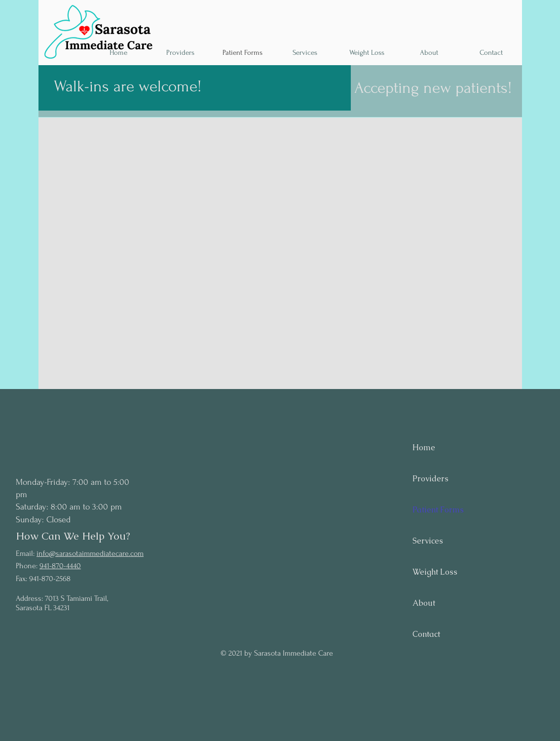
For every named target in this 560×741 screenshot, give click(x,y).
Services (428, 541)
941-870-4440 (60, 566)
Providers (430, 479)
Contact (426, 634)
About (424, 603)
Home (424, 448)
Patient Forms (438, 510)
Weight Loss (435, 572)
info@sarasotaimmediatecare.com (90, 553)
